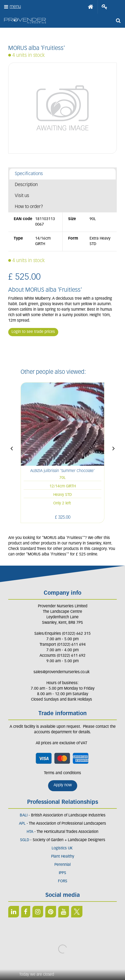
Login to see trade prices (33, 332)
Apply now (63, 785)
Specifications (29, 174)
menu (15, 7)
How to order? (29, 207)
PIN (51, 912)
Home (91, 7)
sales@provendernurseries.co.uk (62, 672)
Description (26, 185)
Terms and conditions (63, 773)
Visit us (22, 196)
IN (38, 912)
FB (26, 912)
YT (64, 912)
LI (14, 912)
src (118, 21)
